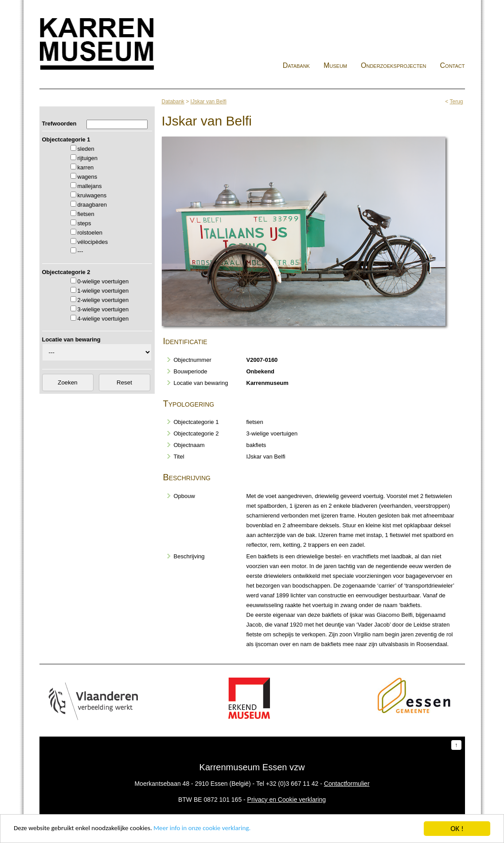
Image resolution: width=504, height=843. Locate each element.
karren (86, 167)
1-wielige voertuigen (103, 291)
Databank (296, 65)
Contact (453, 65)
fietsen (86, 214)
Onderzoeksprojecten (394, 65)
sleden (86, 149)
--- (80, 251)
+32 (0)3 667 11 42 (292, 784)
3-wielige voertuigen (103, 309)
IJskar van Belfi (209, 102)
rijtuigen (88, 158)
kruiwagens (92, 195)
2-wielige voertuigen (103, 300)
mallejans (90, 186)
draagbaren (92, 205)
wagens (88, 177)
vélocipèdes (93, 242)
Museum (335, 65)
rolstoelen (90, 233)
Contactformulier (347, 784)
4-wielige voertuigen (103, 319)
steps (84, 223)
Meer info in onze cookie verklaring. (225, 831)
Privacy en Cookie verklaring (287, 800)
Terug (456, 102)
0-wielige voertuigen (103, 281)
